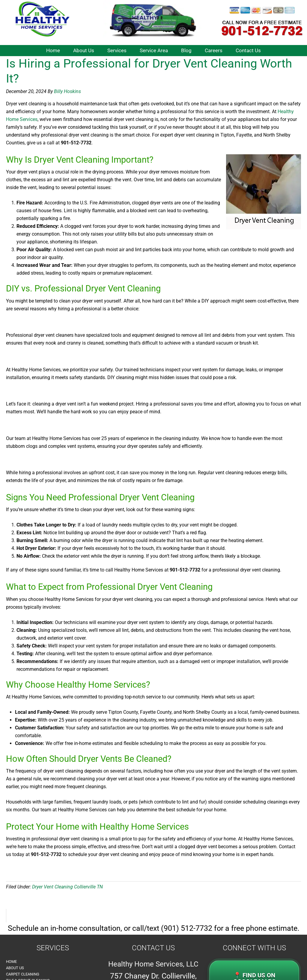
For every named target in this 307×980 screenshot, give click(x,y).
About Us (15, 968)
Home (11, 962)
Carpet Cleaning (23, 974)
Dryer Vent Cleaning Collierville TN (67, 887)
